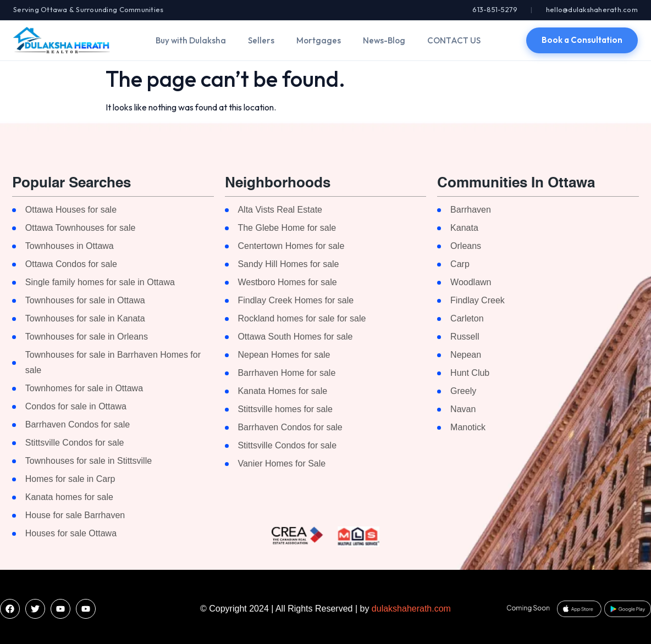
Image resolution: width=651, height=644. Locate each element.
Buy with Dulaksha (191, 40)
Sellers (261, 40)
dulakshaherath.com (411, 609)
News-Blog (384, 40)
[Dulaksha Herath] (62, 40)
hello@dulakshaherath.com (592, 9)
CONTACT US (454, 40)
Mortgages (319, 40)
